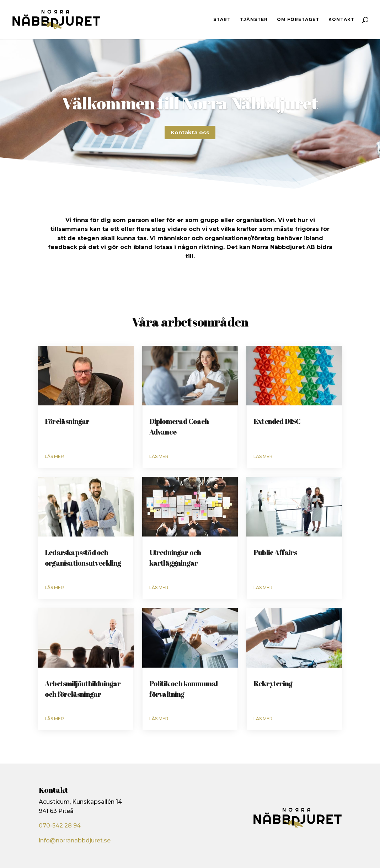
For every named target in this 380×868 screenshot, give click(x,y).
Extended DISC (277, 421)
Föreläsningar (67, 421)
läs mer (54, 456)
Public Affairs (275, 552)
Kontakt (341, 20)
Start (222, 20)
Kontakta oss (190, 137)
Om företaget (298, 20)
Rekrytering (273, 683)
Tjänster (254, 20)
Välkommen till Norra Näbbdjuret (190, 107)
